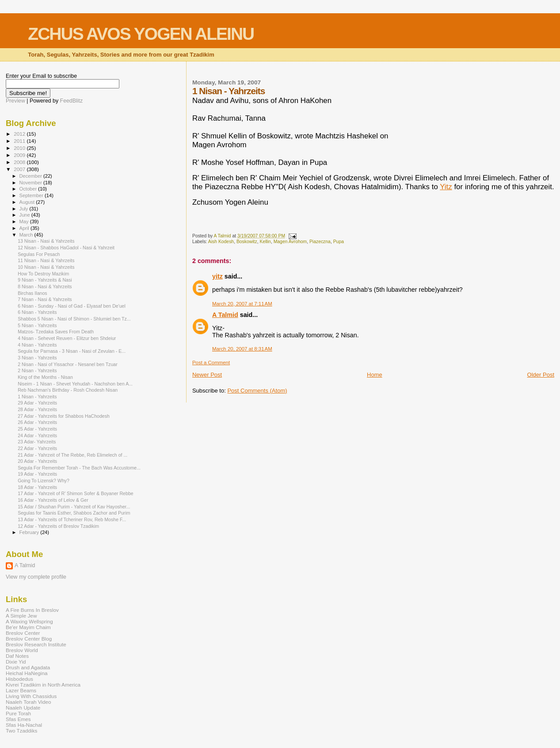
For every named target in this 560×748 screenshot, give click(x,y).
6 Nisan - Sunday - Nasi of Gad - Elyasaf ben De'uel (72, 306)
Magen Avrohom (290, 242)
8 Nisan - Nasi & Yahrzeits (45, 286)
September (32, 195)
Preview (15, 101)
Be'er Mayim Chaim (28, 627)
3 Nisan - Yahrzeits (37, 358)
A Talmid (225, 315)
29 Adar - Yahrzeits (37, 403)
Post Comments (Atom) (257, 391)
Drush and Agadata (28, 667)
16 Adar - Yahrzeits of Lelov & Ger (53, 500)
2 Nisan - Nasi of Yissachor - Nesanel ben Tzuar (68, 364)
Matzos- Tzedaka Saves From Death (56, 332)
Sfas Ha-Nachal (24, 725)
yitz (217, 276)
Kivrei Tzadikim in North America (43, 685)
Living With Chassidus (31, 696)
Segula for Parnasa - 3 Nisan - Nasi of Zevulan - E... (72, 351)
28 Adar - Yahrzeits (37, 409)
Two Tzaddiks (21, 731)
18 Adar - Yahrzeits (37, 487)
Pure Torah (18, 713)
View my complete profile (36, 577)
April (25, 228)
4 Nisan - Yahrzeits (37, 345)
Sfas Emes (18, 719)
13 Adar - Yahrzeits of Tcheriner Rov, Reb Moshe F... (72, 519)
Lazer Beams (21, 690)
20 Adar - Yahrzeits (37, 461)
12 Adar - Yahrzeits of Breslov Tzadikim (58, 526)
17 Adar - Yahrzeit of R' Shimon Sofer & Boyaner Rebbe (76, 493)
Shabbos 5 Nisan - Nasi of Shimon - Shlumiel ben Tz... (74, 319)
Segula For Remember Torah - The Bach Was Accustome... (79, 468)
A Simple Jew (21, 616)
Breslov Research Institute (36, 644)
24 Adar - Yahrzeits (37, 435)
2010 (20, 148)
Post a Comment (211, 363)
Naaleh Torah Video (29, 702)
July (25, 209)
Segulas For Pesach (39, 254)
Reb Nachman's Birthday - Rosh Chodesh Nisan (68, 390)
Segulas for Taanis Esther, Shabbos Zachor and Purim (74, 513)
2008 (20, 162)
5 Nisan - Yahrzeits (37, 325)
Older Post (541, 375)
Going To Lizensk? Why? (44, 481)
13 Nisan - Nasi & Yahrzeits (46, 241)
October (29, 189)
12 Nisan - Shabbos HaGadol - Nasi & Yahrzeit (66, 248)
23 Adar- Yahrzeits (37, 442)
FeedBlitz (71, 101)
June (25, 215)
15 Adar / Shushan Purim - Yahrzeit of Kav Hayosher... (74, 507)
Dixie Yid (16, 662)
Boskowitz (247, 242)
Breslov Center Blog (29, 639)
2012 (20, 134)
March (27, 235)
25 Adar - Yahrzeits (37, 429)
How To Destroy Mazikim (43, 274)
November (31, 183)
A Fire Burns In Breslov (32, 610)
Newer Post (207, 375)
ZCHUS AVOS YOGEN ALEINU (141, 34)
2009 (20, 155)
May (25, 221)
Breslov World (22, 650)
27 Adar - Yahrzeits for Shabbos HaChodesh (64, 416)
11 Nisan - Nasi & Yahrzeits (46, 260)
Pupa (339, 242)
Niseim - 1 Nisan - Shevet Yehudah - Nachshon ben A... (75, 384)
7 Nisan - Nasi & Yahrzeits (45, 299)
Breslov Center (23, 633)
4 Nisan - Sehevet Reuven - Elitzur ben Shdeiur (67, 338)
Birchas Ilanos (32, 293)
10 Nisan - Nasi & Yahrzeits (46, 267)
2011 (20, 141)
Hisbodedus (19, 679)
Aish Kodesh (221, 242)
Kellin (265, 242)
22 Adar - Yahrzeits (37, 448)
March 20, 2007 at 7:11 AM (242, 304)
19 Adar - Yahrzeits (37, 474)
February (30, 532)
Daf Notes (17, 656)
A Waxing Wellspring (29, 621)
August (28, 202)
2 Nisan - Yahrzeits (37, 370)
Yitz (446, 187)
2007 (20, 169)
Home (375, 375)
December (31, 176)
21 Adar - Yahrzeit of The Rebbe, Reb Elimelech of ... (72, 455)
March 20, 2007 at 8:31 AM (242, 349)
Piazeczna (320, 242)
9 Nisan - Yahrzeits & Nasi (45, 280)
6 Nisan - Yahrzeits (37, 312)
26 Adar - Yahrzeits (37, 422)
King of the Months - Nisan (45, 377)
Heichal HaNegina (27, 673)
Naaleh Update (23, 708)
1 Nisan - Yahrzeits (37, 397)
